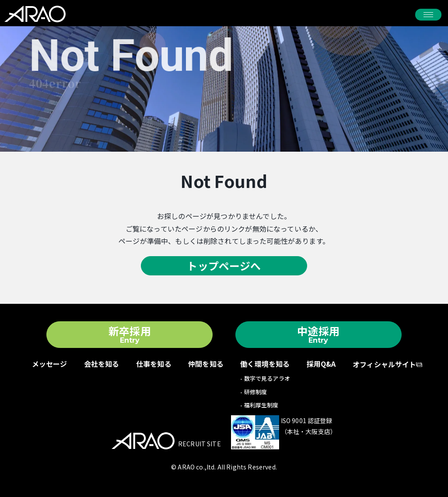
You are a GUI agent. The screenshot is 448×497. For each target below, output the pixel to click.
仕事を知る (154, 364)
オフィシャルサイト (384, 364)
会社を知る (102, 364)
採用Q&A (321, 364)
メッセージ (50, 364)
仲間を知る (206, 364)
